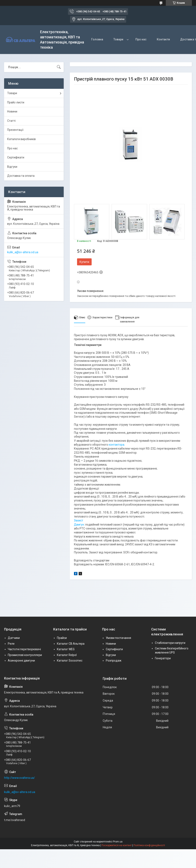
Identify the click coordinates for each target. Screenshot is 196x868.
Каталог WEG (66, 649)
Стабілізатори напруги (170, 643)
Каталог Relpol (67, 655)
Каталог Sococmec (70, 661)
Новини (12, 111)
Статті (11, 121)
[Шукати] (59, 67)
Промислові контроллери (25, 655)
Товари (118, 39)
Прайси (62, 638)
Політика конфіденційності (149, 845)
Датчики (14, 638)
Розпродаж (114, 661)
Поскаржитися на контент (117, 845)
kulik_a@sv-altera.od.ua (23, 252)
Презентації (15, 130)
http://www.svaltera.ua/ (20, 778)
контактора (116, 445)
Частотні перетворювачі (24, 649)
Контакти (163, 39)
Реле (11, 644)
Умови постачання (118, 638)
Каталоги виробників (21, 139)
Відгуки (12, 167)
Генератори (163, 658)
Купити (84, 262)
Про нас (141, 39)
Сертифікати (16, 157)
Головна (97, 39)
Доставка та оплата (21, 176)
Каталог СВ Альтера (71, 644)
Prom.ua (118, 842)
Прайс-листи (16, 102)
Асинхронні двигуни (21, 661)
